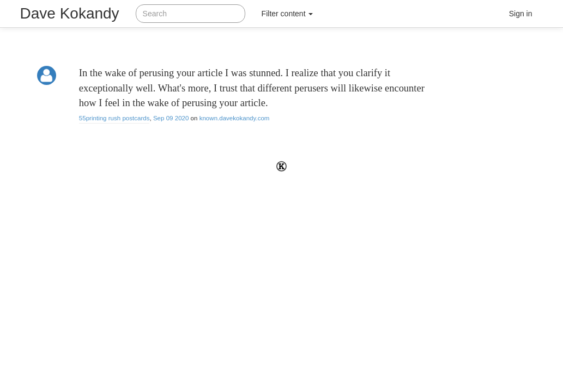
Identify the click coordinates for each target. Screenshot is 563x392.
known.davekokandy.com (235, 118)
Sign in (521, 14)
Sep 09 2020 (171, 118)
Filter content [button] (287, 14)
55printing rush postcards (114, 118)
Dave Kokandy (70, 13)
